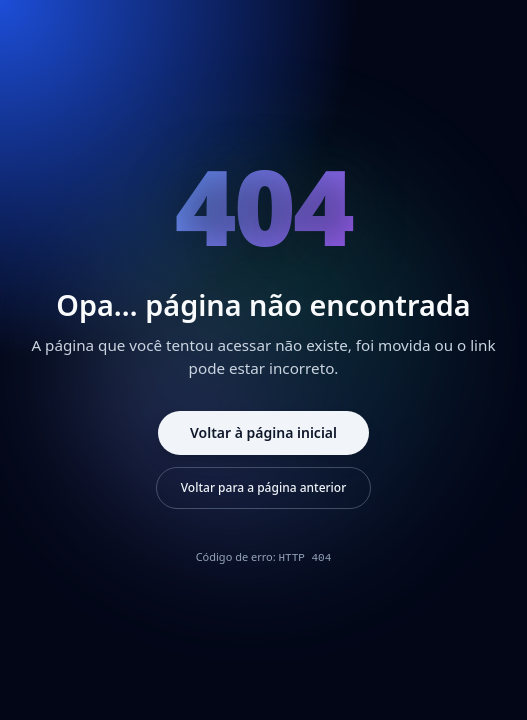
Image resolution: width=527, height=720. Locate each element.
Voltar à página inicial (263, 432)
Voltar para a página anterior (264, 487)
